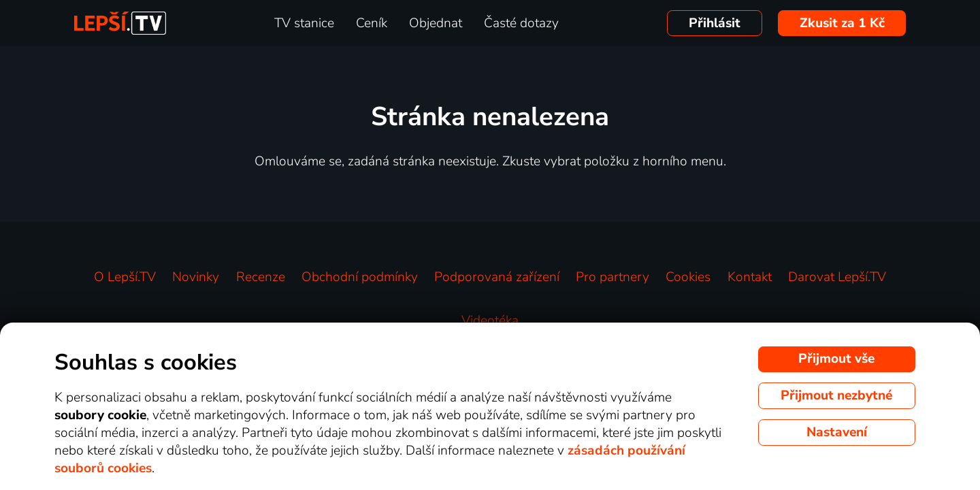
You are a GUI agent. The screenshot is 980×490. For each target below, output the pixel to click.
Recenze (261, 277)
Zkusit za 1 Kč (842, 23)
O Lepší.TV (125, 277)
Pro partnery (612, 277)
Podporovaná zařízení (497, 277)
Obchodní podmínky (360, 277)
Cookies (688, 277)
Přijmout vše (836, 359)
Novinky (196, 277)
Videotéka (490, 321)
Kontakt (750, 277)
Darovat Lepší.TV (837, 277)
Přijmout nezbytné (836, 395)
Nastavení (837, 432)
